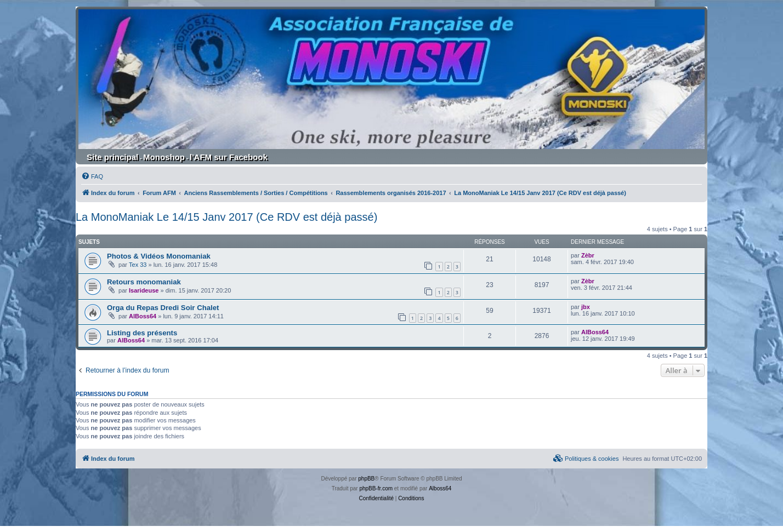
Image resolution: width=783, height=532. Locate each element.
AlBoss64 (143, 316)
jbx (586, 307)
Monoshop (164, 157)
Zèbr (588, 255)
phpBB (366, 479)
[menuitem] (92, 176)
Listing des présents (142, 333)
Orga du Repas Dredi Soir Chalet (163, 308)
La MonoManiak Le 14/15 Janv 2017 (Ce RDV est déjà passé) (226, 217)
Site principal (112, 157)
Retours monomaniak (144, 282)
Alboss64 (440, 488)
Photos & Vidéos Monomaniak (159, 256)
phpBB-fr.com (376, 488)
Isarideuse (144, 290)
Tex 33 (138, 265)
